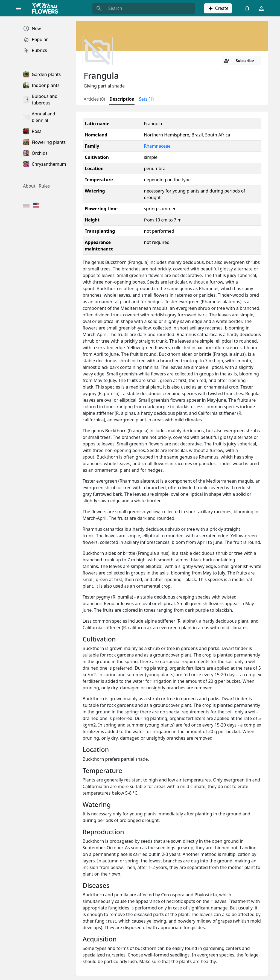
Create (218, 8)
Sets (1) (146, 99)
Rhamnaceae (157, 146)
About (29, 186)
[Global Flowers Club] (47, 8)
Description (122, 99)
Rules (44, 186)
